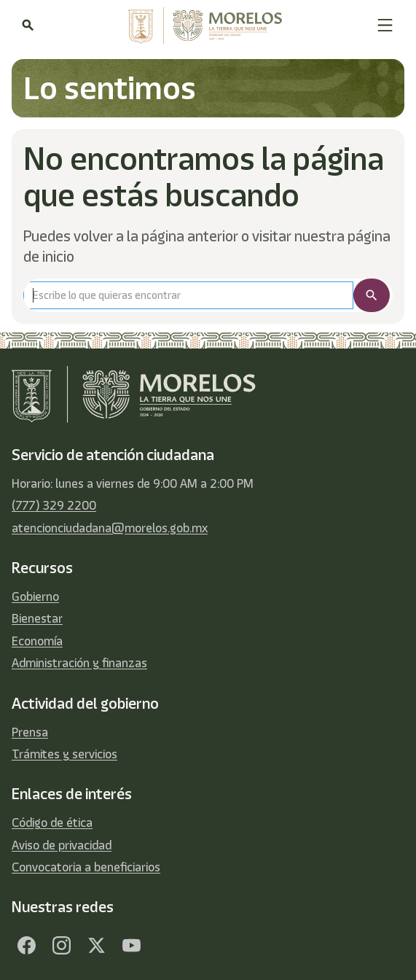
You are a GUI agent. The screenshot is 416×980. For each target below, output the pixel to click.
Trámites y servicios (64, 754)
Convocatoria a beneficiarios (86, 867)
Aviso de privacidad (62, 845)
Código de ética (52, 822)
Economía (37, 641)
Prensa (30, 732)
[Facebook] (26, 945)
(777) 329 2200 (54, 505)
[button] (385, 25)
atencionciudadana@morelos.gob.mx (110, 528)
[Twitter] (96, 945)
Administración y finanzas (79, 663)
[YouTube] (131, 945)
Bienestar (37, 618)
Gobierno (35, 596)
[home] (205, 26)
